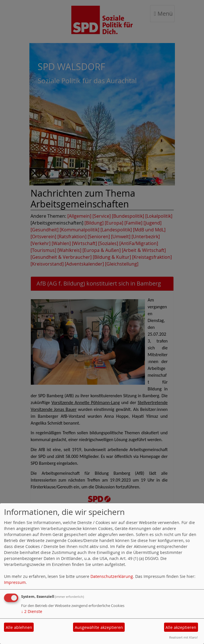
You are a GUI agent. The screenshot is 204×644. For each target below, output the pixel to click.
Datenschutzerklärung (112, 576)
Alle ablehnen (19, 627)
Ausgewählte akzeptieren (99, 627)
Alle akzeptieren (181, 627)
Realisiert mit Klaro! (183, 637)
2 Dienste (32, 611)
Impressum (15, 582)
